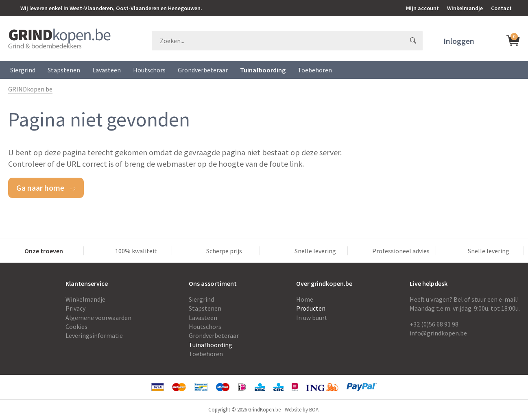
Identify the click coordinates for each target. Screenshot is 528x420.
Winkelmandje (465, 8)
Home (305, 299)
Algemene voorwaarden (98, 318)
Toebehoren (315, 70)
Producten (311, 308)
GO (413, 41)
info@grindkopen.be (438, 333)
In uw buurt (312, 318)
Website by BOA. (302, 410)
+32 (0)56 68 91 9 (432, 324)
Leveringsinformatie (94, 335)
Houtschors (149, 70)
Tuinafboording (263, 70)
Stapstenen (64, 70)
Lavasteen (107, 70)
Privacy (75, 308)
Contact (501, 8)
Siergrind (23, 70)
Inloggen (459, 41)
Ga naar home (40, 188)
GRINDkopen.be (30, 89)
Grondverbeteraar (203, 70)
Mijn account (422, 8)
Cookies (76, 326)
